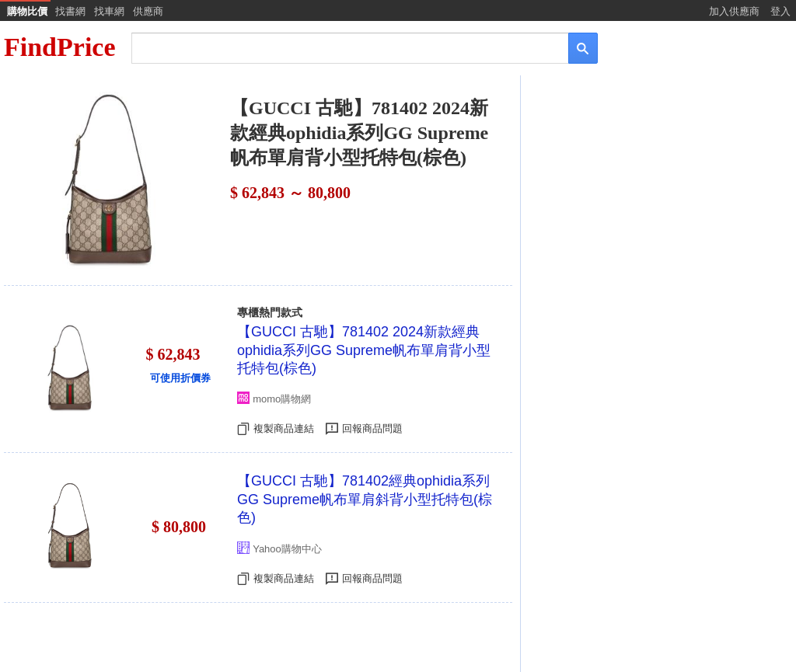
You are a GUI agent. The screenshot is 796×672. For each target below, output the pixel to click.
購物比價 (27, 11)
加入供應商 (734, 11)
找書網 (70, 11)
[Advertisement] (657, 200)
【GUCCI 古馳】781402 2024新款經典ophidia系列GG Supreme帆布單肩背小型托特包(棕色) (364, 350)
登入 (780, 11)
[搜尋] (339, 47)
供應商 (148, 11)
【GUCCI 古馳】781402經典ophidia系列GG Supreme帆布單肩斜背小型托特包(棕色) (365, 499)
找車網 (109, 11)
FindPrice (60, 47)
